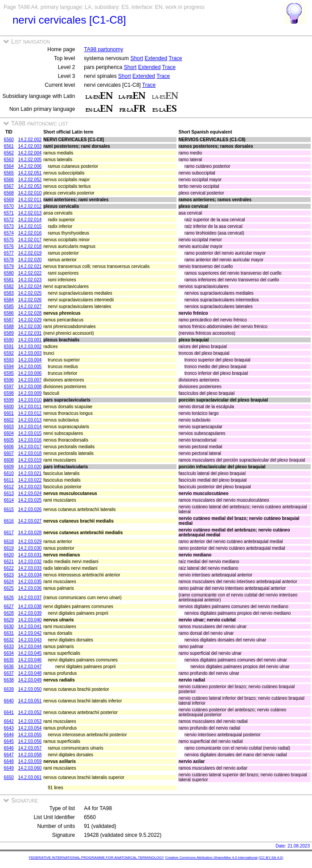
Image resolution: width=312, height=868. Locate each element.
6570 (9, 206)
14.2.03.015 (30, 433)
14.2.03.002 (30, 347)
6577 (9, 253)
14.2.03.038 (30, 606)
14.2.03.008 (30, 387)
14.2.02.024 (30, 286)
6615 (9, 509)
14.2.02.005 (30, 160)
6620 (9, 555)
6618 (9, 541)
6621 (9, 562)
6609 (9, 467)
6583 (9, 293)
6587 (9, 320)
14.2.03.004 (30, 360)
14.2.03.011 (30, 407)
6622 (9, 568)
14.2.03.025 (30, 500)
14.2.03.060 (30, 768)
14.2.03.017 (30, 447)
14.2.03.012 (30, 413)
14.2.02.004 (30, 153)
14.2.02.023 (30, 280)
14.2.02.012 (30, 206)
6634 (9, 653)
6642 (9, 721)
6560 (9, 140)
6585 (9, 306)
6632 (9, 640)
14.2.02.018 (30, 246)
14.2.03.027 (30, 521)
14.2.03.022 (30, 480)
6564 (9, 166)
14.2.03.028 (30, 533)
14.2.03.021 (30, 473)
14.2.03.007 (30, 380)
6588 (9, 327)
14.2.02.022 (30, 273)
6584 (9, 300)
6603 (9, 427)
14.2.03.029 (30, 541)
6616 (9, 521)
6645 (9, 741)
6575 (9, 240)
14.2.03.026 (30, 509)
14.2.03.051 (30, 701)
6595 (9, 373)
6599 (9, 400)
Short (137, 58)
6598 (9, 393)
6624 (9, 582)
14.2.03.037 (30, 598)
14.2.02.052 (30, 180)
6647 (9, 755)
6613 (9, 493)
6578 (9, 260)
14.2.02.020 (30, 260)
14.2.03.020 (30, 467)
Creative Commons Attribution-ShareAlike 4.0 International (211, 858)
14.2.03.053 (30, 721)
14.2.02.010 (30, 193)
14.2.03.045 (30, 653)
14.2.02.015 (30, 226)
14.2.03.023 (30, 487)
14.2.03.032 (30, 562)
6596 (9, 380)
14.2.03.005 (30, 367)
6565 (9, 173)
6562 (9, 153)
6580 (9, 273)
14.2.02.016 (30, 233)
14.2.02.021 (30, 266)
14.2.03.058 (30, 755)
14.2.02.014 (30, 220)
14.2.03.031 (30, 555)
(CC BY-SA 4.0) (271, 858)
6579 (9, 266)
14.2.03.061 (30, 777)
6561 (9, 146)
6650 (9, 777)
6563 (9, 160)
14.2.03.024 (30, 493)
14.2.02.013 (30, 213)
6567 (9, 186)
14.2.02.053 (30, 186)
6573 (9, 226)
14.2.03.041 (30, 627)
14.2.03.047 (30, 667)
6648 (9, 761)
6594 (9, 367)
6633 (9, 647)
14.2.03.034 (30, 575)
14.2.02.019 (30, 253)
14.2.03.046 (30, 660)
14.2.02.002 (30, 140)
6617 (9, 533)
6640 (9, 701)
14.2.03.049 (30, 680)
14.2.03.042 (30, 633)
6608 (9, 460)
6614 (9, 500)
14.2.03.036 (30, 588)
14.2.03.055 (30, 735)
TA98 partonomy (103, 49)
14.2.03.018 (30, 453)
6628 (9, 613)
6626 (9, 598)
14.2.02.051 (30, 173)
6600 (9, 407)
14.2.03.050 (30, 689)
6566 (9, 180)
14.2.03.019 (30, 460)
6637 (9, 673)
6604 (9, 433)
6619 (9, 548)
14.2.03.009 (30, 393)
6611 (9, 480)
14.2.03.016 (30, 440)
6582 (9, 286)
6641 (9, 712)
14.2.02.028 (30, 313)
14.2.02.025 (30, 293)
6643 (9, 728)
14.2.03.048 (30, 673)
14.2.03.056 (30, 741)
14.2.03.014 (30, 427)
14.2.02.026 (30, 300)
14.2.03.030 (30, 548)
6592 (9, 353)
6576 (9, 246)
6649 (9, 768)
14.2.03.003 (30, 353)
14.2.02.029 (30, 320)
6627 (9, 606)
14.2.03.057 (30, 748)
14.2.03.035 (30, 582)
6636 (9, 667)
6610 (9, 473)
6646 (9, 748)
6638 (9, 680)
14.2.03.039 (30, 613)
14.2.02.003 (30, 146)
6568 (9, 193)
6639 (9, 689)
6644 (9, 735)
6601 (9, 413)
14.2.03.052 (30, 712)
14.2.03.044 (30, 647)
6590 (9, 340)
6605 (9, 440)
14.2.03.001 (30, 340)
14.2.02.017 (30, 240)
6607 (9, 453)
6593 (9, 360)
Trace (175, 58)
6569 (9, 200)
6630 (9, 627)
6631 (9, 633)
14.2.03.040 (30, 620)
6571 (9, 213)
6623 (9, 575)
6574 (9, 233)
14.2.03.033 (30, 568)
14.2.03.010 (30, 400)
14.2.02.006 (30, 166)
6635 (9, 660)
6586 (9, 313)
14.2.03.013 (30, 420)
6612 (9, 487)
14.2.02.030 (30, 327)
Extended (156, 58)
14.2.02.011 (30, 200)
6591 (9, 347)
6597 (9, 387)
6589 (9, 333)
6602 (9, 420)
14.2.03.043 (30, 640)
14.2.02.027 (30, 306)
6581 (9, 280)
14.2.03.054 (30, 728)
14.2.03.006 (30, 373)
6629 (9, 620)
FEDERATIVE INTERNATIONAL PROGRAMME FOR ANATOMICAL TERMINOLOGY (96, 858)
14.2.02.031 (30, 333)
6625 (9, 588)
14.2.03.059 (30, 761)
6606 (9, 447)
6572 (9, 220)
